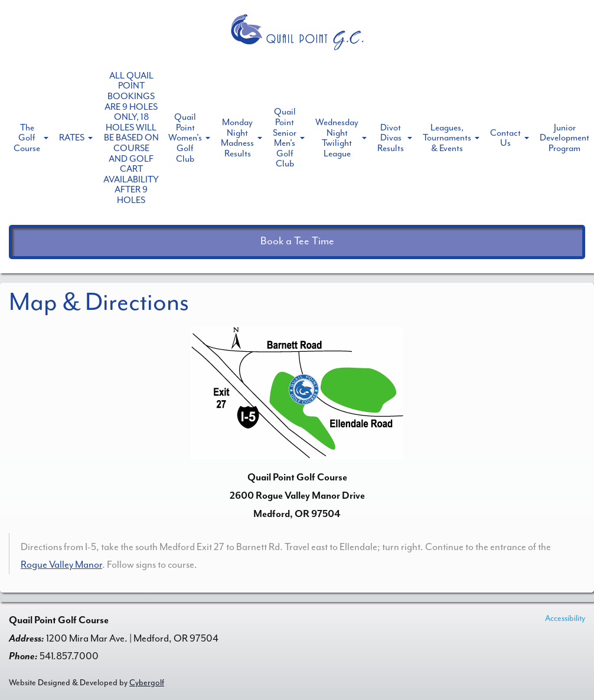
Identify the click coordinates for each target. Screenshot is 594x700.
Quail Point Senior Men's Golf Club (285, 138)
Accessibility (565, 618)
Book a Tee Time (297, 241)
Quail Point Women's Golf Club (185, 138)
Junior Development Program (564, 138)
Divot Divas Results (391, 138)
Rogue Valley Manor (61, 565)
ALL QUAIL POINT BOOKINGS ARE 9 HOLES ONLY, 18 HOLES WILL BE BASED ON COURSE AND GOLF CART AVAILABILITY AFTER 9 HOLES (131, 138)
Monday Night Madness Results (237, 138)
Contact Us (505, 138)
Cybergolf (147, 683)
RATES (72, 138)
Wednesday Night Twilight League (337, 138)
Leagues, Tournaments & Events (447, 138)
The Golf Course (27, 138)
